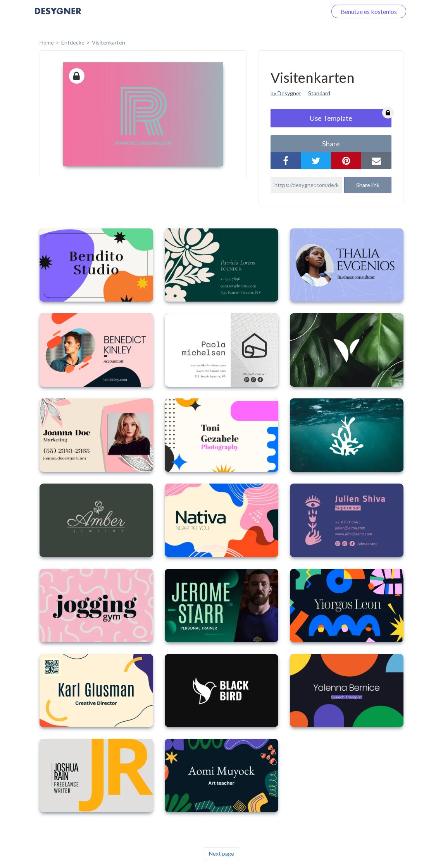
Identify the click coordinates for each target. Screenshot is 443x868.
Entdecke (73, 42)
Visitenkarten (109, 42)
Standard (319, 93)
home (47, 42)
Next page (222, 853)
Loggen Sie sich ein (293, 11)
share (331, 144)
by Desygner (286, 93)
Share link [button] (368, 185)
